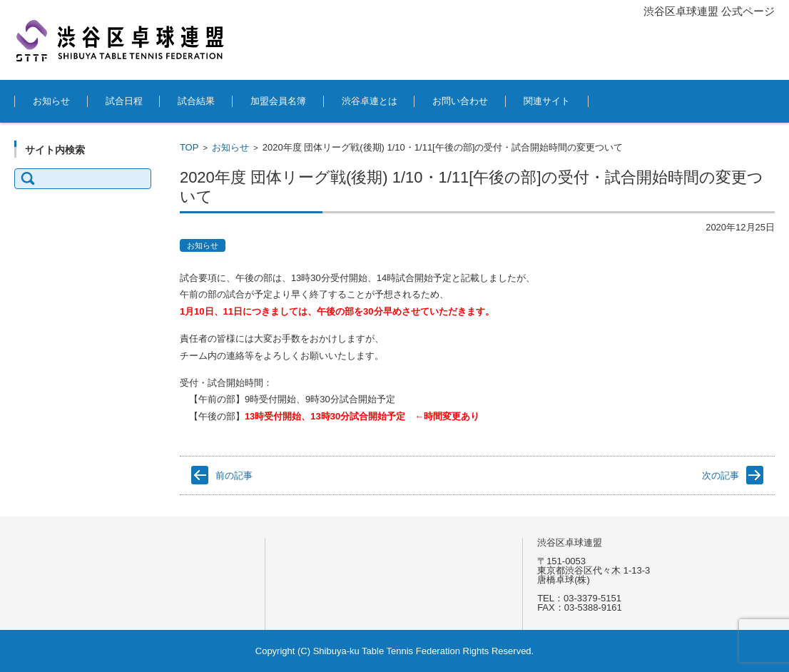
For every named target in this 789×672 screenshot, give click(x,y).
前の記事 (234, 475)
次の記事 (721, 475)
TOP (189, 147)
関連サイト (547, 101)
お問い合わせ (460, 101)
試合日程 (124, 101)
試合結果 (196, 101)
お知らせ (51, 101)
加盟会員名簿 (278, 101)
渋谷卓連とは (370, 101)
